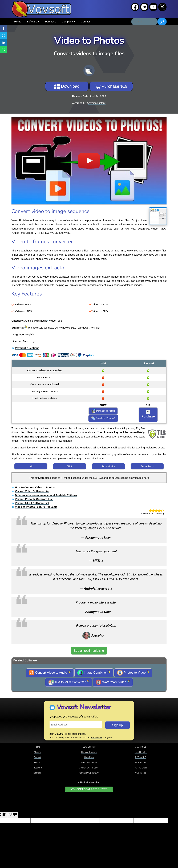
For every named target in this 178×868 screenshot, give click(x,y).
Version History (97, 103)
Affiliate (37, 752)
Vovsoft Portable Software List (34, 499)
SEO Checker (89, 747)
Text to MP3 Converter (69, 682)
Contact (85, 21)
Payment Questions (27, 348)
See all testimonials (89, 651)
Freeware (37, 768)
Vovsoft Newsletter (84, 707)
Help (31, 466)
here (146, 478)
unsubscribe (96, 737)
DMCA (37, 763)
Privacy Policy (108, 466)
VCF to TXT (141, 773)
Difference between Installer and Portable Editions (46, 495)
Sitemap (37, 773)
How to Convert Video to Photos (35, 487)
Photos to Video (133, 673)
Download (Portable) (103, 418)
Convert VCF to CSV (89, 773)
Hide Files (89, 757)
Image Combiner (94, 673)
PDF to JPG (141, 757)
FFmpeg (66, 478)
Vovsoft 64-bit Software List (32, 503)
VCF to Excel (141, 768)
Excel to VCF (141, 752)
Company (68, 21)
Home (18, 21)
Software (33, 21)
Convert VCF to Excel (89, 768)
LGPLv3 (98, 478)
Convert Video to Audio (50, 673)
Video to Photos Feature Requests (36, 507)
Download (67, 87)
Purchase (50, 21)
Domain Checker (89, 752)
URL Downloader (89, 763)
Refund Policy (147, 466)
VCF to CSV (141, 763)
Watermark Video (113, 682)
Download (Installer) (103, 411)
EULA (70, 466)
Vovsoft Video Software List (32, 491)
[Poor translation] (13, 815)
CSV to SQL (141, 747)
